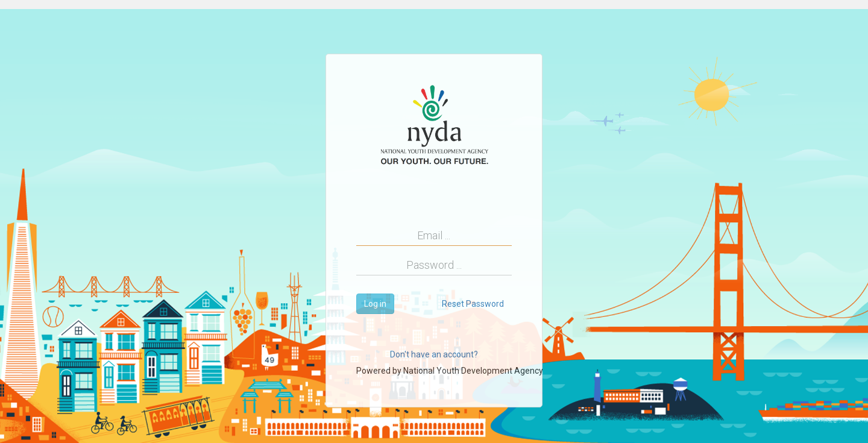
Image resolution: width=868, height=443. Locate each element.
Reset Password (473, 304)
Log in (375, 304)
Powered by (450, 371)
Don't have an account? (434, 354)
